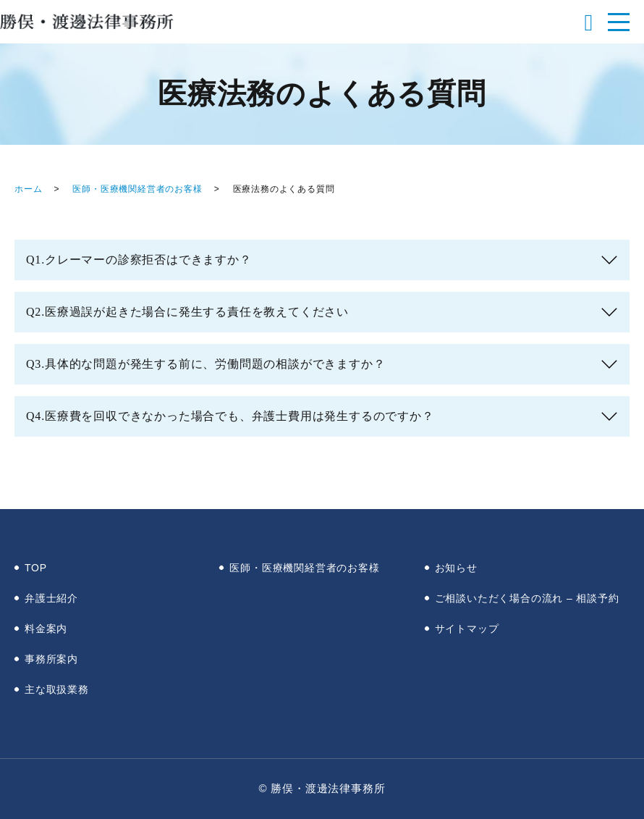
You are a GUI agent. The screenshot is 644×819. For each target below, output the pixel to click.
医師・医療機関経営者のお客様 (137, 189)
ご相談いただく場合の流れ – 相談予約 (527, 598)
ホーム (28, 189)
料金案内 (46, 629)
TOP (36, 568)
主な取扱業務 (57, 689)
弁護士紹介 (51, 598)
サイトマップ (467, 629)
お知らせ (456, 568)
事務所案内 (51, 659)
